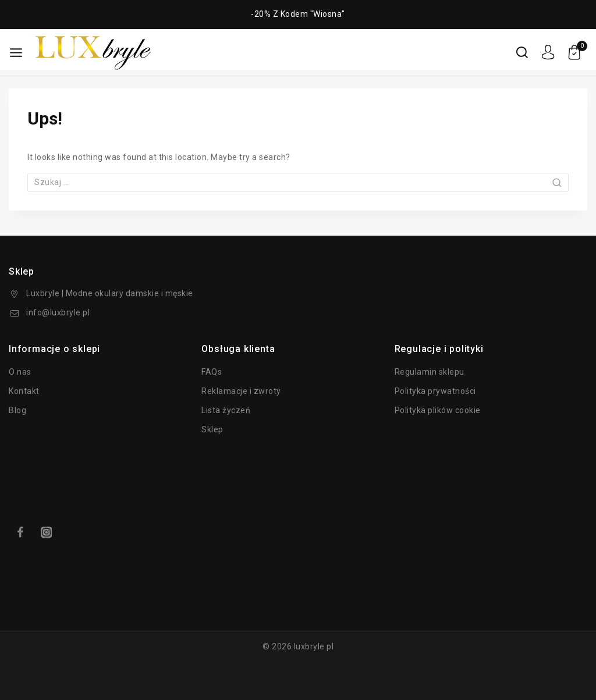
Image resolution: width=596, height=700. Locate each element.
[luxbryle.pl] (93, 52)
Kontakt (24, 391)
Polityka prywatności (435, 391)
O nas (20, 372)
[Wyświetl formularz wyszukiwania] (522, 52)
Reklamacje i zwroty (241, 391)
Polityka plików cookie (438, 410)
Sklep (212, 429)
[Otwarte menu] (16, 53)
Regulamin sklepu (430, 372)
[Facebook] (20, 533)
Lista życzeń (226, 410)
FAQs (212, 372)
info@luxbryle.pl (58, 312)
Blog (17, 410)
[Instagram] (46, 533)
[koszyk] (577, 52)
